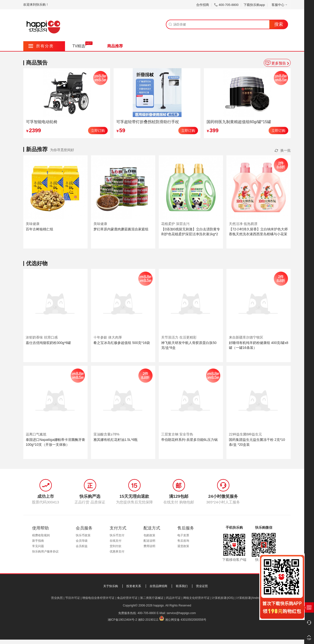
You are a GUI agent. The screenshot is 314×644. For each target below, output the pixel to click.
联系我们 (182, 586)
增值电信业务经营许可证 (98, 598)
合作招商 (203, 5)
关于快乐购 (111, 586)
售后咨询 (183, 541)
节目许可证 (73, 598)
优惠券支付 (117, 552)
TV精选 (79, 46)
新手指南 (38, 541)
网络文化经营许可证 (196, 598)
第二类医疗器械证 (152, 598)
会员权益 (82, 546)
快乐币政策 (83, 535)
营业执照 (57, 598)
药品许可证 (173, 598)
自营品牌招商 (158, 586)
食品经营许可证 (127, 598)
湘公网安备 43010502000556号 (186, 620)
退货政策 (183, 546)
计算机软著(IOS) (223, 598)
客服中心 (280, 5)
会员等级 (82, 541)
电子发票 (183, 535)
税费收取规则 (41, 535)
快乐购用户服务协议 (45, 552)
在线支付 (116, 541)
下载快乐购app (254, 5)
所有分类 (41, 46)
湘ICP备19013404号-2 (122, 620)
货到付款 (116, 546)
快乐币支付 (117, 535)
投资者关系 (134, 586)
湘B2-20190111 (148, 620)
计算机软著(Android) (250, 598)
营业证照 (202, 586)
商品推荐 (115, 46)
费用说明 (149, 546)
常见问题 (38, 546)
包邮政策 (149, 535)
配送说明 (149, 541)
